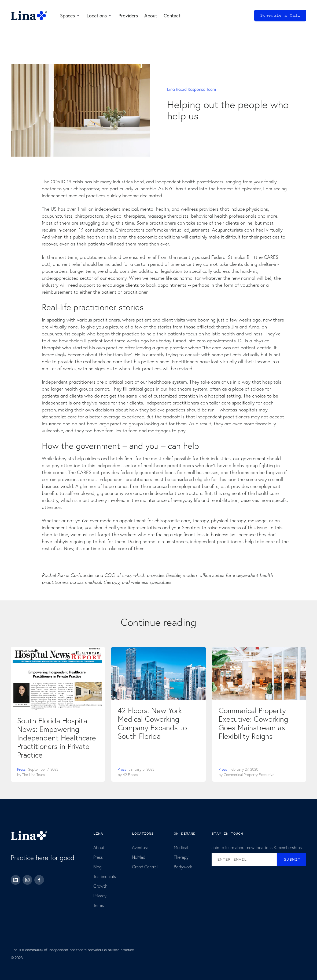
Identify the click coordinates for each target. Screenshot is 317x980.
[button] (70, 16)
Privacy (100, 896)
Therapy (181, 857)
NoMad (139, 857)
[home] (29, 16)
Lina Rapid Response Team (191, 89)
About (99, 847)
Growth (100, 886)
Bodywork (183, 867)
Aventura (140, 847)
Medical (181, 847)
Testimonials (105, 876)
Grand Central (145, 867)
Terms (99, 905)
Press (21, 769)
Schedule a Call (280, 15)
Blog (97, 867)
